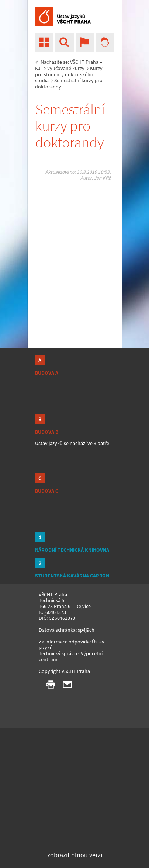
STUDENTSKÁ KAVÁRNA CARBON (72, 576)
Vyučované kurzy (66, 68)
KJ (38, 68)
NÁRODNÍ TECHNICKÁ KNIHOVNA (72, 550)
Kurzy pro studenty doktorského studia (69, 74)
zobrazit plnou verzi (75, 855)
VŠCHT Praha (84, 62)
